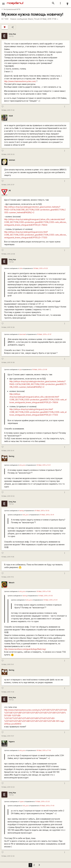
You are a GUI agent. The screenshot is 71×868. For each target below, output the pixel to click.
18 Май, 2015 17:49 (8, 110)
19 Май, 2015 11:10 (8, 577)
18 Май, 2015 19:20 (8, 154)
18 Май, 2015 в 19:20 (41, 268)
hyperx (22, 802)
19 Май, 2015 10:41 (8, 451)
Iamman (12, 160)
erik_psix (22, 465)
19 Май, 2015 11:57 (8, 736)
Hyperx (12, 742)
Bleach (12, 583)
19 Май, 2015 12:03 (8, 787)
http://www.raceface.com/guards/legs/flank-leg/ (25, 649)
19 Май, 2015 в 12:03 (42, 802)
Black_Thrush (34, 19)
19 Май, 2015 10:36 (8, 327)
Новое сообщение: (19, 19)
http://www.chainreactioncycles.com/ (20, 81)
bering (21, 511)
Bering (11, 456)
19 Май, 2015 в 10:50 (42, 511)
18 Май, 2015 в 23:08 (40, 370)
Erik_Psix (12, 34)
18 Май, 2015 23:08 (8, 254)
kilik (21, 268)
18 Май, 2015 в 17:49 (44, 750)
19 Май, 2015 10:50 (8, 496)
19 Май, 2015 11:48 (8, 692)
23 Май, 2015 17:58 (49, 19)
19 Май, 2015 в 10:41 (44, 465)
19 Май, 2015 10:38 (8, 363)
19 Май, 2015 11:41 (8, 664)
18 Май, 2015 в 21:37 (44, 334)
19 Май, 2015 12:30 (8, 856)
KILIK (11, 116)
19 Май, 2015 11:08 (8, 557)
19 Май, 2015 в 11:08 (44, 591)
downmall (23, 334)
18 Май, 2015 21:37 (8, 185)
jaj (10, 190)
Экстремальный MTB (11, 9)
